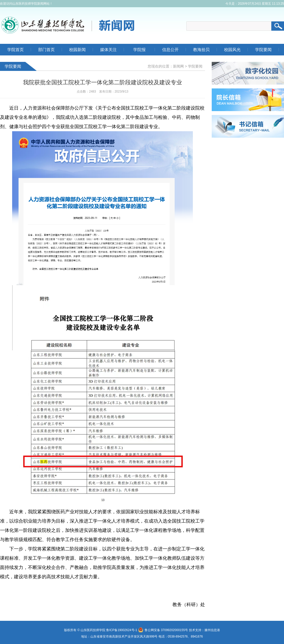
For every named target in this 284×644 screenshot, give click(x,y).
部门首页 (46, 50)
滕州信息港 (212, 630)
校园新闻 (77, 50)
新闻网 (178, 66)
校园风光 (232, 50)
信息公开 (170, 50)
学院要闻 (263, 50)
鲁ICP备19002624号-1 (122, 630)
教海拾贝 (201, 50)
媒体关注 (108, 50)
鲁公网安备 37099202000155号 (163, 630)
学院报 (139, 50)
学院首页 (15, 50)
